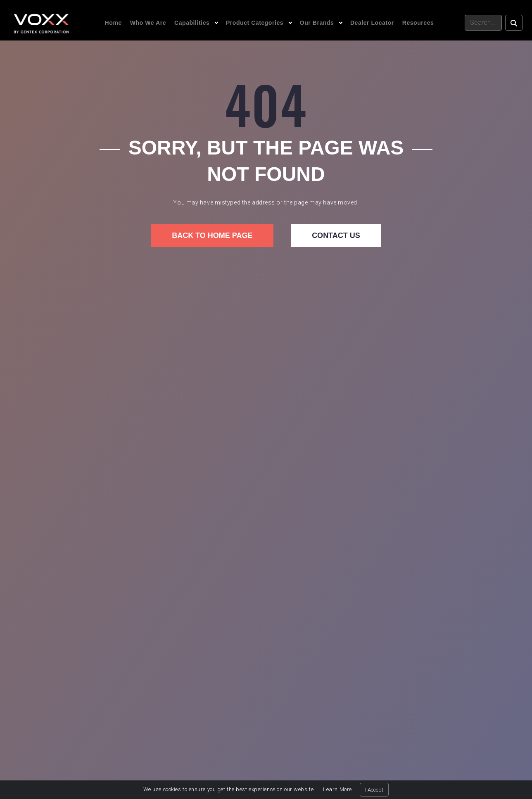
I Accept (374, 790)
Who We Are (148, 23)
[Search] (483, 23)
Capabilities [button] (192, 23)
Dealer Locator (372, 23)
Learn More (337, 789)
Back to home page (212, 235)
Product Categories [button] (255, 23)
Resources (418, 23)
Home (113, 23)
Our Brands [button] (317, 23)
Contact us (336, 235)
